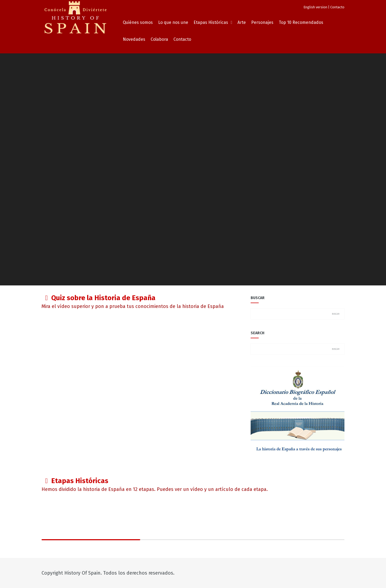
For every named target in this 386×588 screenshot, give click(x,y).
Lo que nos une (173, 22)
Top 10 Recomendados (301, 22)
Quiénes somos (138, 22)
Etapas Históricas (211, 22)
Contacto (337, 7)
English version (315, 7)
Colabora (159, 39)
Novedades (134, 39)
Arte (242, 22)
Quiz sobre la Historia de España (103, 298)
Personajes (262, 22)
